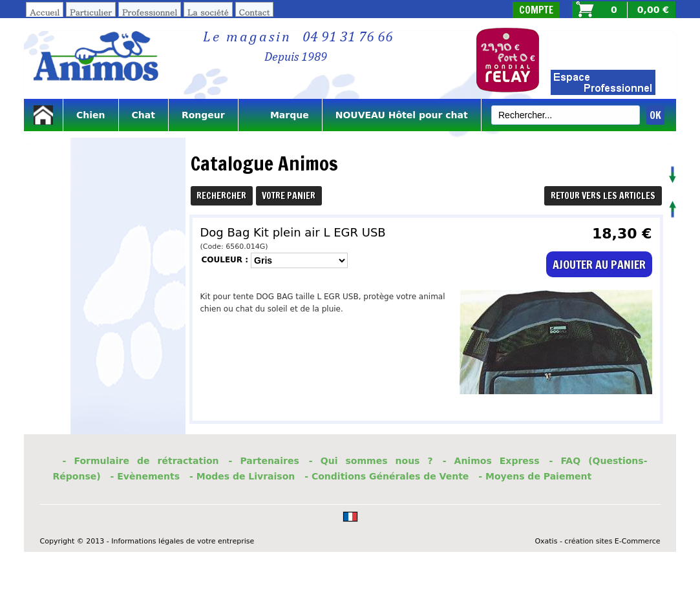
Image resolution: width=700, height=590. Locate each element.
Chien (91, 115)
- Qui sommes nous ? (371, 461)
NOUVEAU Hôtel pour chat (402, 115)
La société (208, 12)
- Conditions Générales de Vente (387, 476)
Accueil (45, 12)
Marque (280, 115)
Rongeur (203, 115)
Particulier (91, 12)
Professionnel (150, 12)
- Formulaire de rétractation (141, 461)
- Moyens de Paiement (535, 476)
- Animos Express (491, 461)
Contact (255, 12)
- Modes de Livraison (242, 476)
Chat (143, 115)
